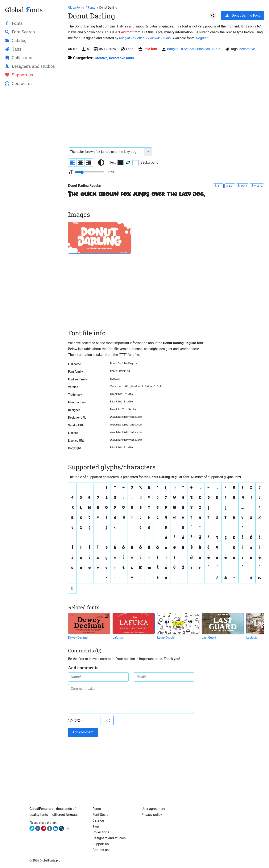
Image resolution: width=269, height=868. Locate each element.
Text (116, 163)
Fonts (97, 809)
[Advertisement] (31, 157)
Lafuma (118, 638)
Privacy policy (152, 815)
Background (145, 163)
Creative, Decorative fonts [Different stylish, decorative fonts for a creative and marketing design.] (114, 58)
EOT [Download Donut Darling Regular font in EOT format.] (230, 186)
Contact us (101, 850)
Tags (96, 826)
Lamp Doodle (166, 638)
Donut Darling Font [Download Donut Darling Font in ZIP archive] (243, 15)
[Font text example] (106, 152)
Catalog (98, 821)
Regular (202, 38)
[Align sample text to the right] (89, 163)
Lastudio (252, 638)
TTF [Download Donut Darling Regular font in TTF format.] (218, 186)
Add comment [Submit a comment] (83, 732)
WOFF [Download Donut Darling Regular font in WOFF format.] (242, 186)
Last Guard (209, 638)
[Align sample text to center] (80, 163)
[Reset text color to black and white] (101, 163)
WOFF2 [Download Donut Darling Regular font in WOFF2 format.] (257, 186)
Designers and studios (109, 838)
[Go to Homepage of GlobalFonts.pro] (76, 8)
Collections (101, 832)
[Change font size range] (90, 172)
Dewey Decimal (78, 638)
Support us (101, 844)
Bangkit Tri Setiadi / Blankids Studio (145, 38)
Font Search (101, 815)
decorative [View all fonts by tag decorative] (247, 49)
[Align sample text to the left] (72, 163)
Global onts (24, 10)
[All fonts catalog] (92, 8)
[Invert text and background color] (128, 163)
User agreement (153, 809)
